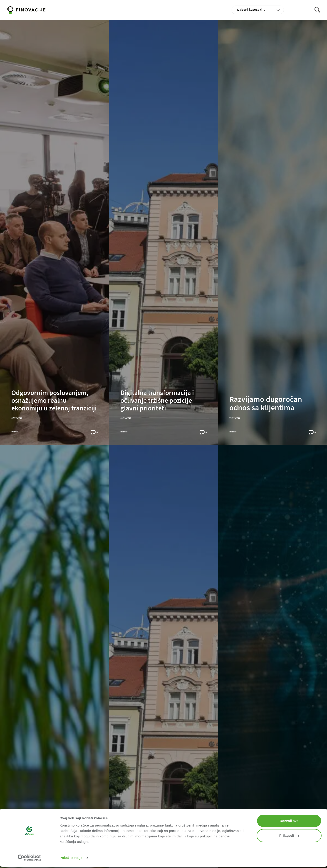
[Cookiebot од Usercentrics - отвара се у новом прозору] (29, 858)
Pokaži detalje (71, 858)
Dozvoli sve (289, 821)
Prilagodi (289, 835)
